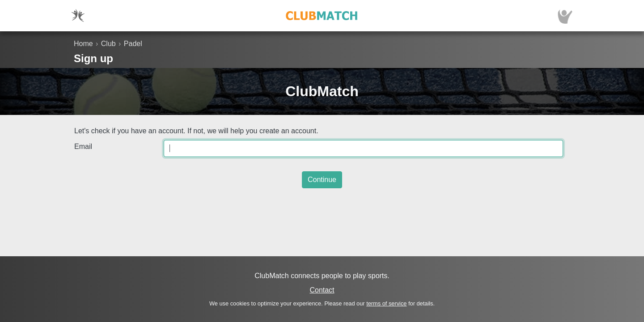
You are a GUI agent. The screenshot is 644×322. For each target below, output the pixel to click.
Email (83, 146)
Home (83, 44)
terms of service (386, 303)
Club (108, 44)
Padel (133, 44)
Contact (322, 290)
